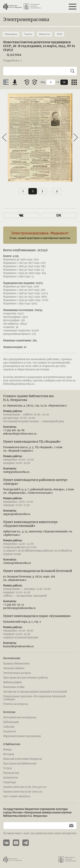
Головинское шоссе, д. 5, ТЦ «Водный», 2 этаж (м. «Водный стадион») (33, 449)
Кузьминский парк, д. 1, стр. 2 (22, 622)
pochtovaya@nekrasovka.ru (19, 608)
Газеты (28, 34)
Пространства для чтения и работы (26, 678)
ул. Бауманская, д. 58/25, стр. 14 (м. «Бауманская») (35, 406)
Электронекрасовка (26, 19)
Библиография (12, 682)
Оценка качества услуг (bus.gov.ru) (25, 787)
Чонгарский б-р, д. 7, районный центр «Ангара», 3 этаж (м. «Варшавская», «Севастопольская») (39, 491)
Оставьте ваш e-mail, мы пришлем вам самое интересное (40, 833)
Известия (44, 34)
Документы (11, 778)
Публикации (11, 722)
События (9, 727)
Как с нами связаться (17, 796)
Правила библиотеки (16, 664)
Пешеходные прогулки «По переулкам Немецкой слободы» (34, 698)
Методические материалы (20, 717)
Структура (10, 782)
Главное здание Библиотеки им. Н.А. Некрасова (29, 398)
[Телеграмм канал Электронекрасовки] (27, 843)
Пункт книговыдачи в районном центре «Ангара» (35, 482)
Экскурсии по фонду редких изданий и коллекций (35, 692)
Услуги (7, 768)
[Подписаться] (70, 826)
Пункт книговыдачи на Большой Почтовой (38, 571)
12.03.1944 (14, 55)
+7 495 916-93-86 (14, 430)
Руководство (11, 773)
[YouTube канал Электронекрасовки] (18, 843)
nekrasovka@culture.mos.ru (20, 434)
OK (64, 82)
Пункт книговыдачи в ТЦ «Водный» (32, 442)
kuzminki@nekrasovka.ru (18, 646)
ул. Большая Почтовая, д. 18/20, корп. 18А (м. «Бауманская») (29, 578)
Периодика (11, 34)
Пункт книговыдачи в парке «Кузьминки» (37, 616)
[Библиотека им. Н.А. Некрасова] (12, 5)
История (9, 754)
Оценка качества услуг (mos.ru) (23, 792)
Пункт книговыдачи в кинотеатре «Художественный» (31, 524)
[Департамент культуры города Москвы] (33, 5)
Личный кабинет (14, 668)
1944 (60, 34)
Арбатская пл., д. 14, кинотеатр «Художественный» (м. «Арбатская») (38, 533)
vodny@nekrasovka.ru (16, 472)
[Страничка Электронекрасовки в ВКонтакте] (8, 843)
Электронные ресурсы (17, 673)
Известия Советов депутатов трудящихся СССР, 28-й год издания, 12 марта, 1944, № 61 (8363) (39, 46)
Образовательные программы (22, 736)
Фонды (7, 750)
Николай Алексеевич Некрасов (23, 759)
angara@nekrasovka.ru (17, 514)
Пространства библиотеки (20, 764)
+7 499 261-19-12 (14, 605)
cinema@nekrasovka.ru (17, 563)
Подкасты (9, 731)
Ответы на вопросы (16, 704)
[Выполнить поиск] (71, 71)
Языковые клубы (14, 687)
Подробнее (13, 61)
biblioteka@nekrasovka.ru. (19, 384)
